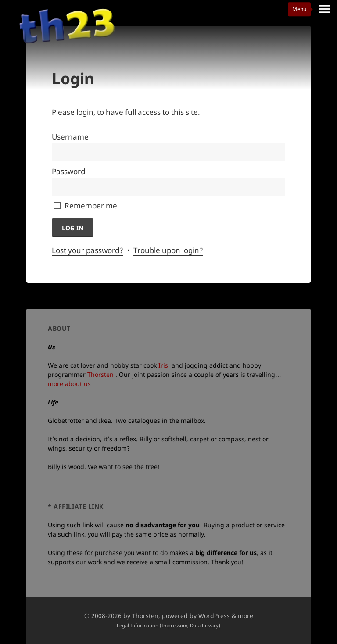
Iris (163, 365)
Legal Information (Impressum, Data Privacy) (168, 625)
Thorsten (100, 374)
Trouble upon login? (168, 250)
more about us (69, 384)
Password (68, 171)
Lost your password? (88, 250)
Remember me (91, 206)
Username (70, 137)
